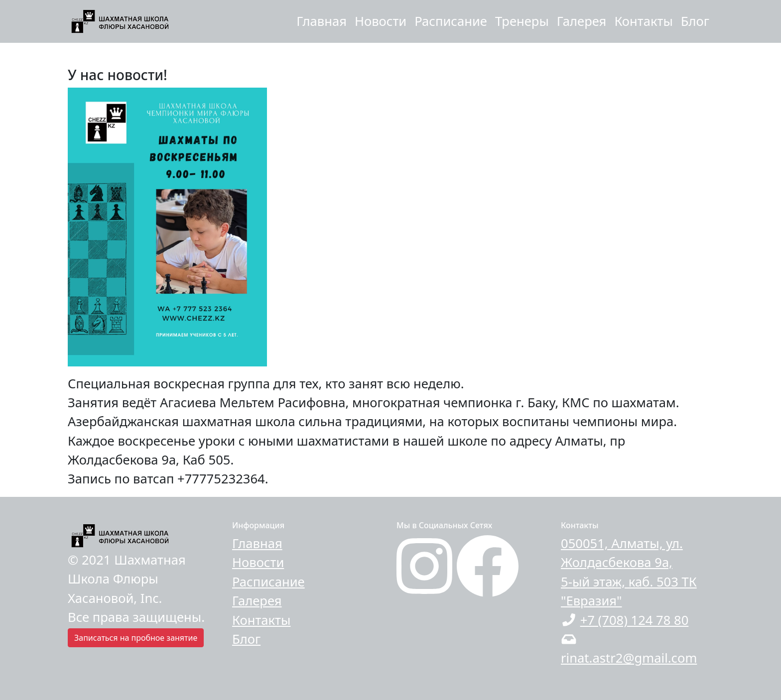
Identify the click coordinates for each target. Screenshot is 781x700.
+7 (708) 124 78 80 (635, 620)
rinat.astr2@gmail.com (629, 658)
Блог (695, 21)
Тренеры (522, 21)
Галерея (582, 21)
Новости (381, 21)
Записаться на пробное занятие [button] (136, 638)
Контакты (643, 21)
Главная (322, 21)
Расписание (451, 21)
